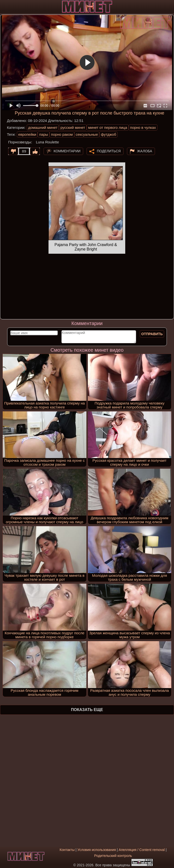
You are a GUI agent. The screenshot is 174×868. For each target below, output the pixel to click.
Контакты (67, 850)
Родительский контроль (113, 856)
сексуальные (87, 134)
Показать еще (87, 710)
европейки (27, 134)
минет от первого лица (108, 127)
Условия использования (97, 850)
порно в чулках (143, 127)
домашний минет (43, 127)
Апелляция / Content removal (142, 850)
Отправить (152, 334)
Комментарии (67, 151)
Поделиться (109, 151)
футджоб (108, 134)
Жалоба (145, 151)
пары (44, 134)
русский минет (73, 127)
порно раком (62, 134)
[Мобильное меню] (4, 7)
